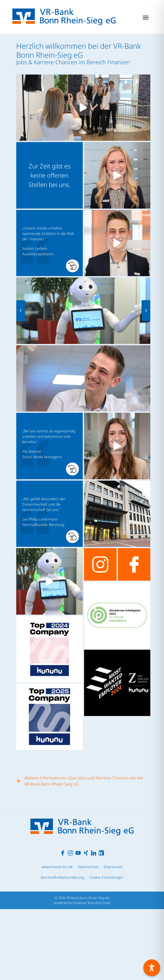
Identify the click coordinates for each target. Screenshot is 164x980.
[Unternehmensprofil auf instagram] (100, 564)
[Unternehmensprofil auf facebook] (134, 564)
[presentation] (21, 311)
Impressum (113, 938)
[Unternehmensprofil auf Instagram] (70, 923)
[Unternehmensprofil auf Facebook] (63, 923)
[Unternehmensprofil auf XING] (86, 923)
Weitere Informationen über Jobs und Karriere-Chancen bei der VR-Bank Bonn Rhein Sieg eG (84, 781)
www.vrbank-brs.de (57, 938)
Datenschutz (88, 938)
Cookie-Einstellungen (106, 948)
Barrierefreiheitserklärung (62, 948)
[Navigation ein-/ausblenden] (146, 17)
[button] (50, 243)
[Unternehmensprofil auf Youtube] (78, 923)
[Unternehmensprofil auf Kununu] (101, 923)
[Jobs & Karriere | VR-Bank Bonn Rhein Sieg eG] (64, 17)
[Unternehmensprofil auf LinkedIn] (94, 923)
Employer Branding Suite (91, 974)
